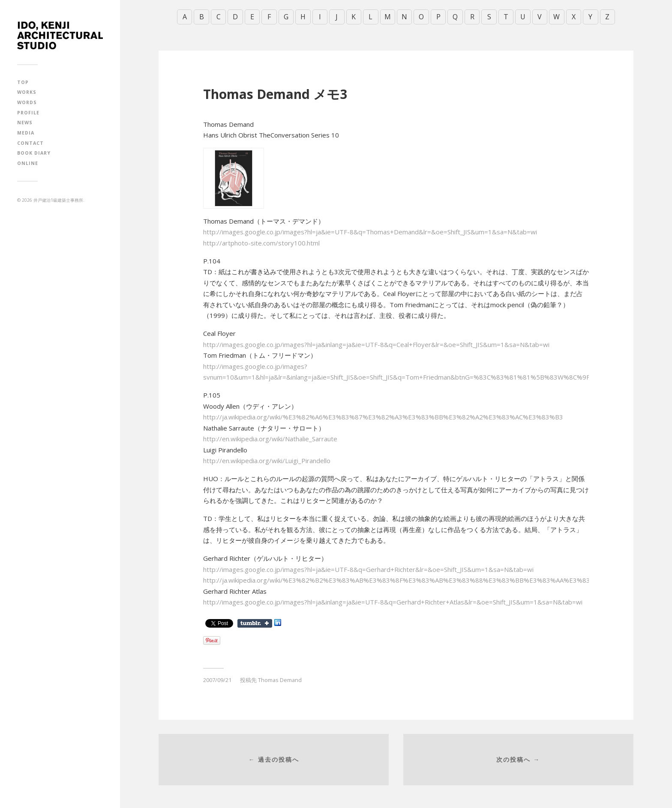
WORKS (27, 92)
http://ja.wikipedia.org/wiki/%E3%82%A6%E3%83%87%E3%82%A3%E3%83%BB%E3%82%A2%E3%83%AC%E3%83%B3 (383, 417)
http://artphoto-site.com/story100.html (261, 242)
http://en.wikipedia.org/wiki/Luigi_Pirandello (267, 461)
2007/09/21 (217, 680)
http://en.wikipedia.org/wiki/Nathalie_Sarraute (270, 439)
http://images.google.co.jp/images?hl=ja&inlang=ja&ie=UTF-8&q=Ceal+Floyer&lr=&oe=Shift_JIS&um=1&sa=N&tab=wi (376, 344)
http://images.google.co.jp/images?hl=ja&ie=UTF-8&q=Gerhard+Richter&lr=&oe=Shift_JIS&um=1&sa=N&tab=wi (368, 569)
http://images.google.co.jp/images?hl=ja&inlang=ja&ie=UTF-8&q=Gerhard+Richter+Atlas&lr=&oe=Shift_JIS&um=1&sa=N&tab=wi (393, 602)
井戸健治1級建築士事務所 (58, 200)
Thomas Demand (280, 680)
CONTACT (30, 143)
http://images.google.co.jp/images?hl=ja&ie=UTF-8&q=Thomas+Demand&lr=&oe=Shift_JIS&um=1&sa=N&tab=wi (370, 232)
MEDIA (26, 133)
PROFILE (28, 113)
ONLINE (28, 163)
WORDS (27, 102)
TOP (23, 82)
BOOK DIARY (34, 153)
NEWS (25, 123)
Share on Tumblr (255, 623)
